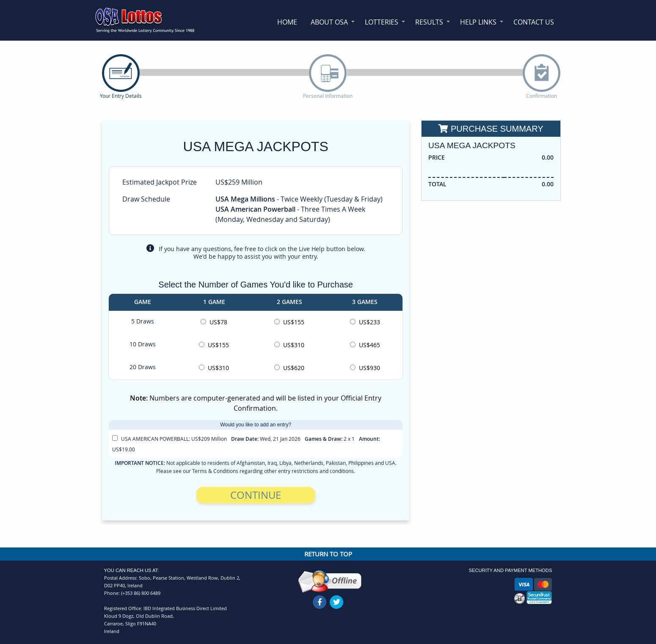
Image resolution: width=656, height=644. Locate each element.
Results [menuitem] (429, 22)
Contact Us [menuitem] (534, 22)
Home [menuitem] (287, 22)
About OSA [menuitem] (329, 22)
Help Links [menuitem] (478, 22)
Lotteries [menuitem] (382, 22)
